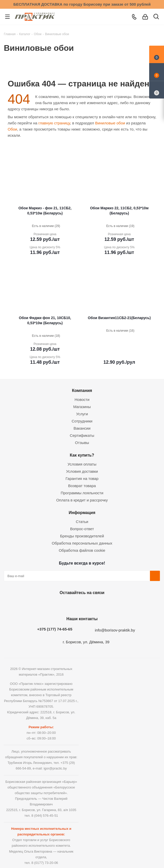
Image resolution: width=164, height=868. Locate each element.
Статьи (82, 522)
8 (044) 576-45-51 (45, 816)
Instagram (81, 605)
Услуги (82, 414)
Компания (82, 390)
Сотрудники (82, 421)
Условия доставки (82, 471)
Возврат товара (82, 486)
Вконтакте (55, 605)
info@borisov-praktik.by (115, 630)
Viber (106, 605)
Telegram (94, 605)
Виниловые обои (110, 123)
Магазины (82, 407)
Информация (82, 512)
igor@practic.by (55, 768)
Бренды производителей (82, 536)
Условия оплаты (82, 464)
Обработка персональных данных (82, 543)
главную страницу (54, 123)
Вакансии (82, 428)
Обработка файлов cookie (82, 550)
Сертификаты (82, 435)
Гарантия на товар (82, 479)
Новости (82, 400)
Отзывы (82, 443)
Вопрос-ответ (82, 529)
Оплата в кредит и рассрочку (82, 500)
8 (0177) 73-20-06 (45, 863)
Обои (12, 129)
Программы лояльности (82, 493)
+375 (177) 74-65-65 (55, 629)
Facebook (68, 605)
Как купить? (82, 455)
